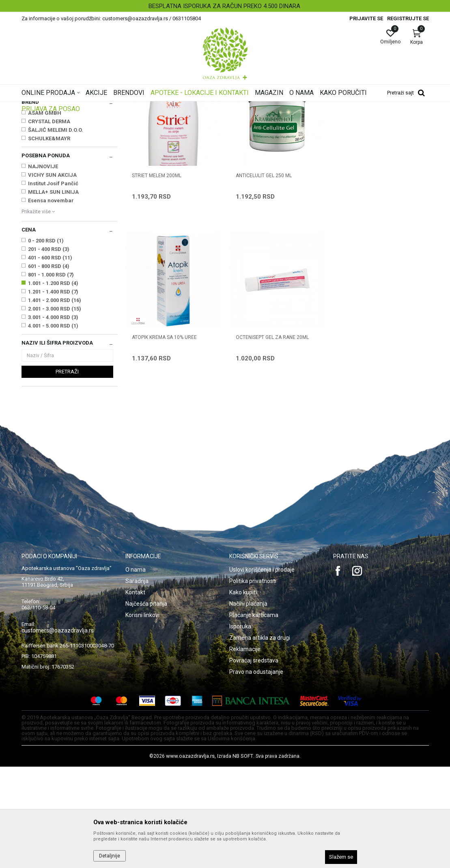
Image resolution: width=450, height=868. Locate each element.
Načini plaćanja (248, 705)
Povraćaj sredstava (254, 762)
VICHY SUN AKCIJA (52, 276)
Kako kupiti (243, 694)
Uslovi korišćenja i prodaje (262, 671)
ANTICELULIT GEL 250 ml (264, 277)
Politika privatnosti (253, 682)
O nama (136, 671)
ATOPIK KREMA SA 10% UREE (372, 277)
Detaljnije (110, 856)
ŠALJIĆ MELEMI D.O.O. (56, 231)
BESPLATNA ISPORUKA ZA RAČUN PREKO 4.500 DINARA (224, 6)
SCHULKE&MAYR (49, 240)
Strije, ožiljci (39, 162)
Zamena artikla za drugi (260, 739)
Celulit (32, 153)
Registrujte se (408, 18)
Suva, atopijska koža (48, 145)
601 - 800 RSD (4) (49, 368)
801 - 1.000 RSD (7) (51, 376)
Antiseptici (37, 170)
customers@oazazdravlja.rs (58, 732)
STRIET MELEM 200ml (157, 277)
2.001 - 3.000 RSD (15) (55, 410)
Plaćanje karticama (254, 716)
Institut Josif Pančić (53, 285)
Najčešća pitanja (146, 705)
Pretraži (67, 473)
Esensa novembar (51, 302)
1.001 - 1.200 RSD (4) (53, 385)
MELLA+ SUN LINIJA (53, 293)
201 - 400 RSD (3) (49, 350)
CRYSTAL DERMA (49, 223)
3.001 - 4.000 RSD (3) (53, 419)
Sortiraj (254, 119)
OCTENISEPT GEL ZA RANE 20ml (168, 438)
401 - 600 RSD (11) (50, 359)
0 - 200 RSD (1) (46, 342)
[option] (225, 6)
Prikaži (325, 119)
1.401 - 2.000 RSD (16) (55, 402)
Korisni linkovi (142, 716)
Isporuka (240, 728)
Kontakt (135, 694)
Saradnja (137, 682)
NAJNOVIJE (43, 268)
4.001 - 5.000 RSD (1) (53, 427)
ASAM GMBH (45, 214)
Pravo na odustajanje (256, 773)
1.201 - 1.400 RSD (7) (53, 393)
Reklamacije (245, 750)
